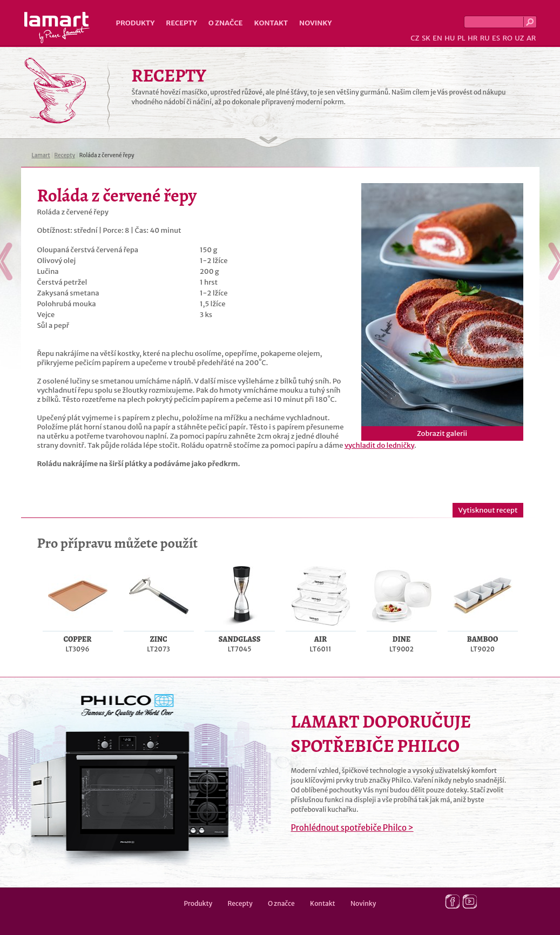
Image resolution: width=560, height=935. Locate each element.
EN (437, 38)
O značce (226, 23)
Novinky (315, 23)
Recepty (181, 23)
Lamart (57, 28)
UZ (519, 38)
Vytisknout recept (488, 510)
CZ (415, 38)
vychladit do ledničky (379, 445)
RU (485, 38)
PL (461, 38)
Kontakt (271, 23)
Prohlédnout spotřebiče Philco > (352, 828)
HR (473, 38)
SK (426, 38)
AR (531, 38)
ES (496, 38)
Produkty (136, 23)
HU (450, 38)
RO (507, 38)
